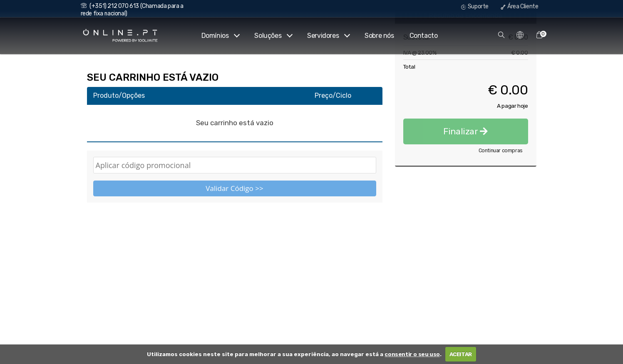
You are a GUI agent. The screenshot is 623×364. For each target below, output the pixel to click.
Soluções (273, 36)
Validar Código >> (234, 188)
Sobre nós (379, 36)
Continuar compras (501, 208)
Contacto (424, 36)
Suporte (475, 6)
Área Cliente (519, 6)
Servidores (328, 36)
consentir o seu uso (412, 354)
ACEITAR (461, 354)
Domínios (220, 36)
